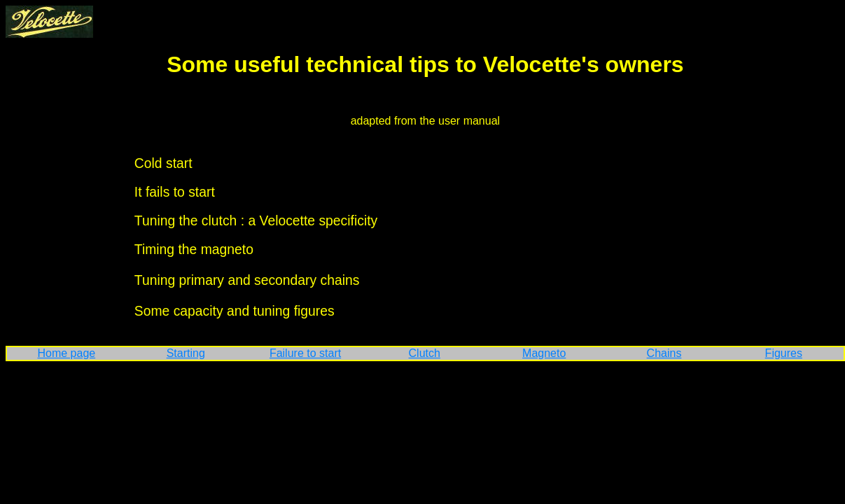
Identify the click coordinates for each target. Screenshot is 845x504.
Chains (664, 353)
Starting (186, 353)
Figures (784, 353)
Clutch (425, 353)
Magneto (544, 353)
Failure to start (305, 353)
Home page (66, 353)
